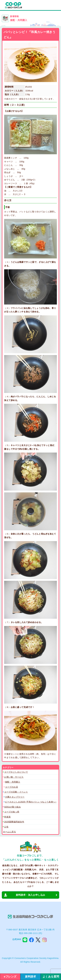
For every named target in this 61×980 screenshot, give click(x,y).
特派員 (7, 817)
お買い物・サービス (14, 777)
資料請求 (30, 977)
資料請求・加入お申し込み (31, 895)
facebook (31, 940)
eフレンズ (10, 977)
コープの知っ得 (12, 812)
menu (56, 5)
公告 (6, 827)
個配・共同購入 (13, 782)
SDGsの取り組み (12, 807)
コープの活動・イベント (16, 792)
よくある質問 (51, 977)
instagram (45, 940)
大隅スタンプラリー (15, 797)
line (25, 940)
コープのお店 (12, 787)
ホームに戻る (9, 832)
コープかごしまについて (16, 772)
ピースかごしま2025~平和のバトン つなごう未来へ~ (31, 802)
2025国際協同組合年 (14, 822)
